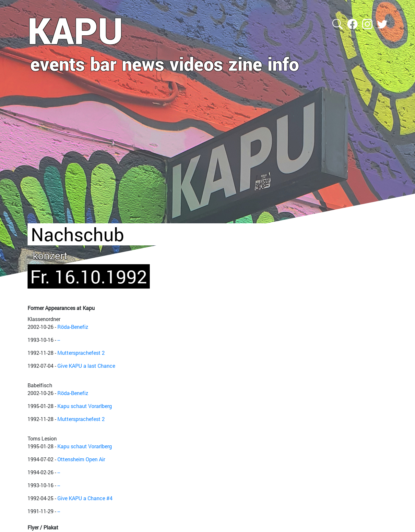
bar (103, 64)
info (283, 64)
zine (245, 64)
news (143, 64)
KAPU (75, 30)
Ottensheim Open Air (81, 459)
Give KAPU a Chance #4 (85, 498)
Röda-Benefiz (73, 327)
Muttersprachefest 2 (81, 353)
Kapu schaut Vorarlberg (85, 406)
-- (59, 340)
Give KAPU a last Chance (86, 366)
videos (196, 64)
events (58, 64)
